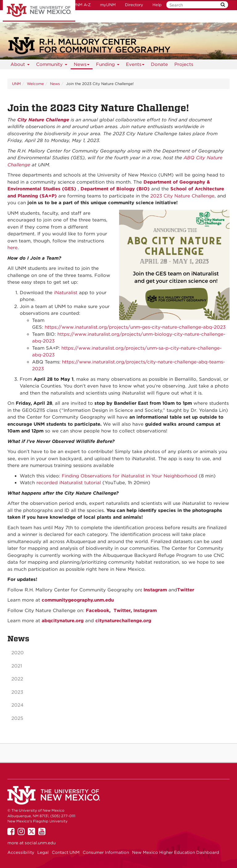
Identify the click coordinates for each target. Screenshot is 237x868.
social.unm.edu (40, 843)
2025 (17, 718)
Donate (159, 64)
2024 (17, 705)
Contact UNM (66, 852)
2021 (17, 666)
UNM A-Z (82, 5)
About (20, 65)
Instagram (155, 590)
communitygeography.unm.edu (78, 600)
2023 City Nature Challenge (182, 196)
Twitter (186, 590)
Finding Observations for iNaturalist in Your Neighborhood (129, 476)
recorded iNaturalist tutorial (69, 483)
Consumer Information (106, 852)
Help (157, 5)
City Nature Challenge (43, 120)
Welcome (35, 84)
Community (52, 65)
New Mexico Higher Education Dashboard (176, 852)
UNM (16, 84)
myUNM (108, 5)
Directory (134, 5)
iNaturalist (66, 293)
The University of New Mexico (39, 11)
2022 (17, 679)
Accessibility (21, 852)
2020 (18, 653)
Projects (184, 64)
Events (135, 65)
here (12, 248)
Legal (43, 852)
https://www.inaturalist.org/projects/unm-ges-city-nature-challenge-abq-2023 (135, 327)
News (82, 65)
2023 (17, 692)
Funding (108, 65)
